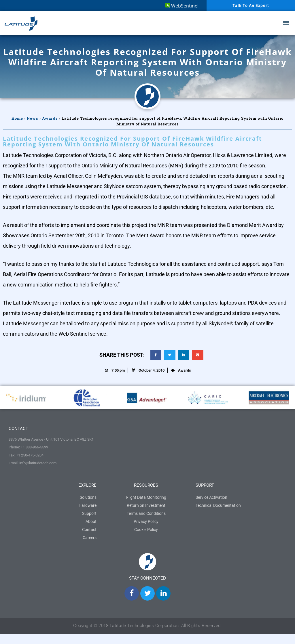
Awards (50, 118)
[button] (156, 355)
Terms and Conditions (146, 513)
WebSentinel (182, 6)
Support (89, 513)
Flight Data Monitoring (146, 497)
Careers (90, 538)
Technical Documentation (218, 505)
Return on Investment (146, 505)
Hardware (88, 505)
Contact (89, 530)
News (33, 118)
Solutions (88, 497)
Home (17, 118)
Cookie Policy (146, 530)
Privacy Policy (146, 521)
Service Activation (211, 497)
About (91, 521)
